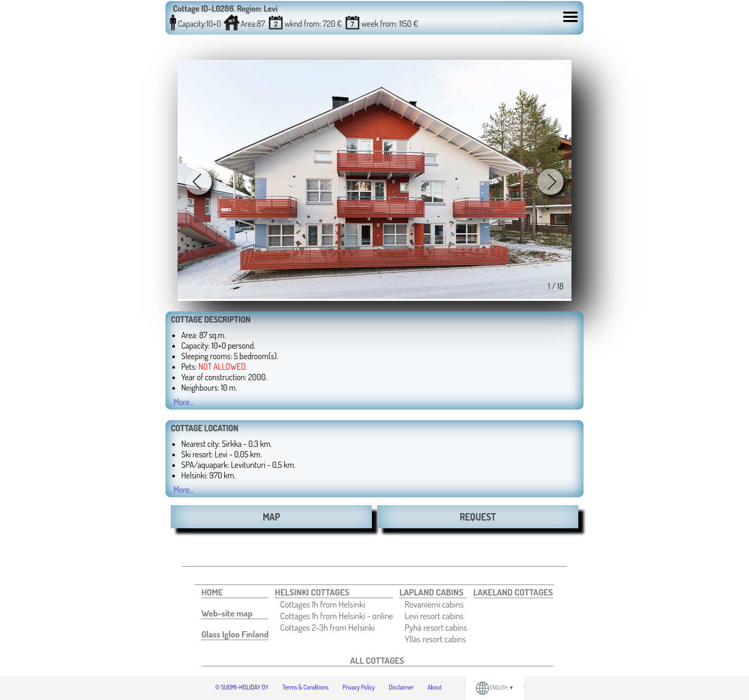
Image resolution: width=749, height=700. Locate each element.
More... (184, 402)
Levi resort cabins (434, 615)
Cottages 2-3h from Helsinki (327, 627)
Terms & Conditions (306, 687)
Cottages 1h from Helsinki (323, 604)
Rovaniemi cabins (434, 604)
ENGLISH (495, 687)
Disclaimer (401, 687)
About (435, 687)
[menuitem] (235, 592)
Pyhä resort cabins (436, 627)
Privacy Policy (359, 687)
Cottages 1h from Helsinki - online (336, 615)
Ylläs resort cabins (435, 639)
